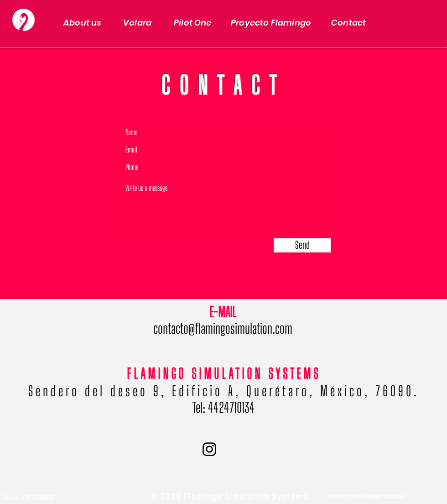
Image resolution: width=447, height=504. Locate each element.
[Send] (302, 245)
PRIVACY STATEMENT (29, 498)
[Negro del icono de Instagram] (209, 449)
